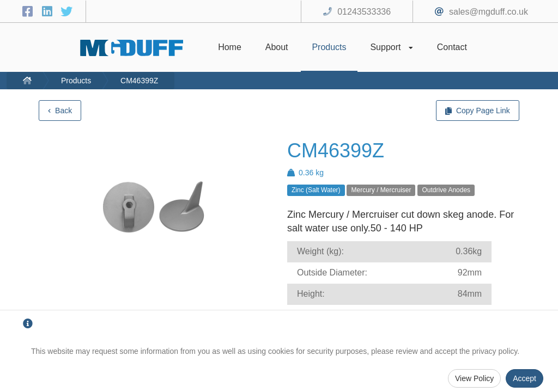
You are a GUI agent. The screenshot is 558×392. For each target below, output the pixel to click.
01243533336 (364, 12)
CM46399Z (139, 81)
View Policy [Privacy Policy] (474, 378)
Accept (524, 378)
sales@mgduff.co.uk (489, 12)
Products (76, 81)
